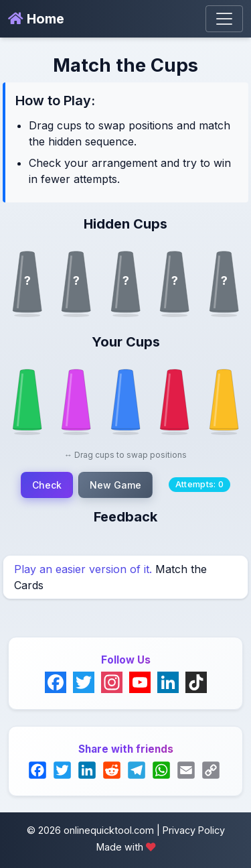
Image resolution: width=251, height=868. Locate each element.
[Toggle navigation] (224, 19)
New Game (115, 485)
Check (47, 485)
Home (36, 19)
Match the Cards (110, 577)
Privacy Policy (194, 830)
